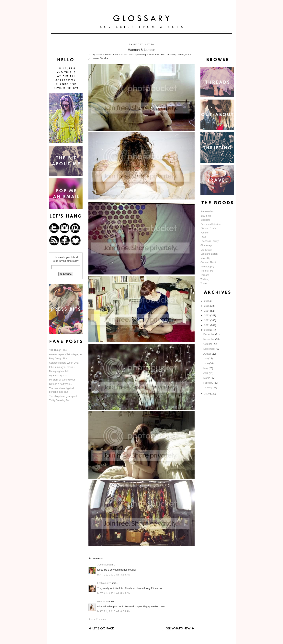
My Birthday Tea (58, 376)
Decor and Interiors (211, 224)
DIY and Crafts (208, 229)
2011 (207, 325)
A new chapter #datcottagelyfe (65, 354)
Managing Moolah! (59, 371)
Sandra (100, 55)
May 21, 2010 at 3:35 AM (114, 575)
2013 (207, 316)
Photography (207, 267)
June (206, 363)
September (210, 349)
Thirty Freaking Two (60, 400)
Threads (205, 275)
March (207, 378)
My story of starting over (62, 380)
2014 (207, 311)
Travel (204, 284)
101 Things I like (58, 350)
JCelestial (103, 565)
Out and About (208, 262)
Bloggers (205, 220)
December (209, 334)
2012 (207, 320)
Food (203, 237)
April (206, 373)
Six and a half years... (61, 384)
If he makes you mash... (62, 367)
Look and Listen (209, 254)
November (209, 339)
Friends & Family (210, 241)
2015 (207, 306)
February (209, 383)
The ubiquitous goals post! (63, 396)
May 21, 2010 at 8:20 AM (114, 593)
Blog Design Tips (58, 359)
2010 (207, 330)
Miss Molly (103, 602)
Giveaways (206, 245)
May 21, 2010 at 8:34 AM (114, 611)
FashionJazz (104, 583)
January (208, 388)
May (206, 368)
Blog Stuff (206, 216)
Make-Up (205, 258)
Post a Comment (97, 619)
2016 (207, 301)
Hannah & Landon (141, 50)
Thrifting (205, 279)
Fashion (205, 233)
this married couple (129, 55)
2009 (207, 394)
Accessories (207, 211)
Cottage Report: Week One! (64, 363)
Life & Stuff (206, 250)
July (206, 359)
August (208, 354)
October (208, 344)
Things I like (207, 271)
